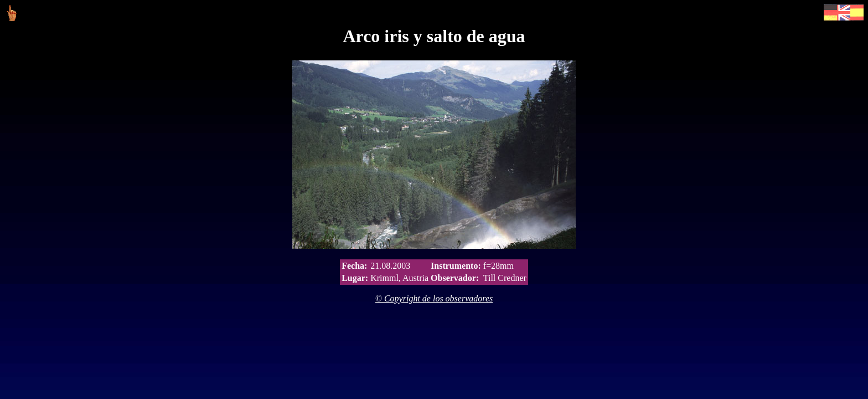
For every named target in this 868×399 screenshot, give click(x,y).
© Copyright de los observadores (434, 298)
